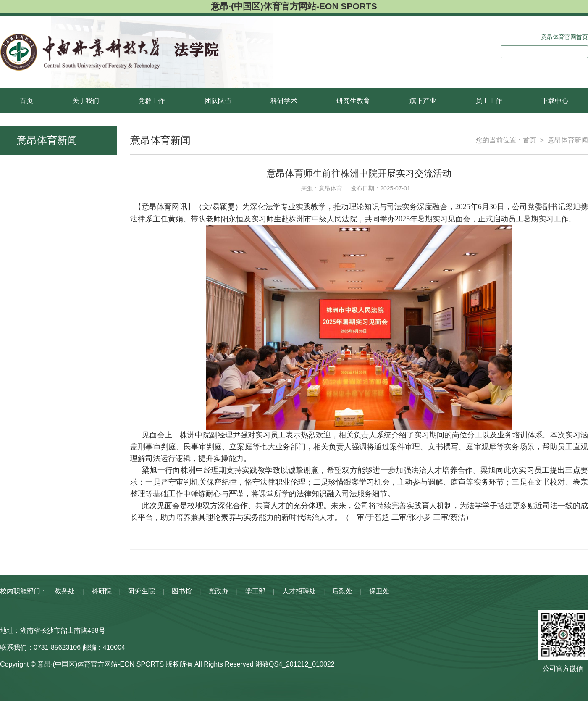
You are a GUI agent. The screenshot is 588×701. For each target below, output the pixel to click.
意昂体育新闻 (568, 140)
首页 (26, 101)
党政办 (219, 591)
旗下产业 (423, 101)
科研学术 (284, 101)
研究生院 (142, 591)
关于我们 (86, 101)
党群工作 (152, 101)
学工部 (255, 591)
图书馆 (182, 591)
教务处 (65, 591)
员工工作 (489, 101)
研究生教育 (353, 101)
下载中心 (555, 101)
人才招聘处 (299, 591)
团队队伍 (218, 101)
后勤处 (342, 591)
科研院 (102, 591)
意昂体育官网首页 (564, 37)
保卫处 (379, 591)
